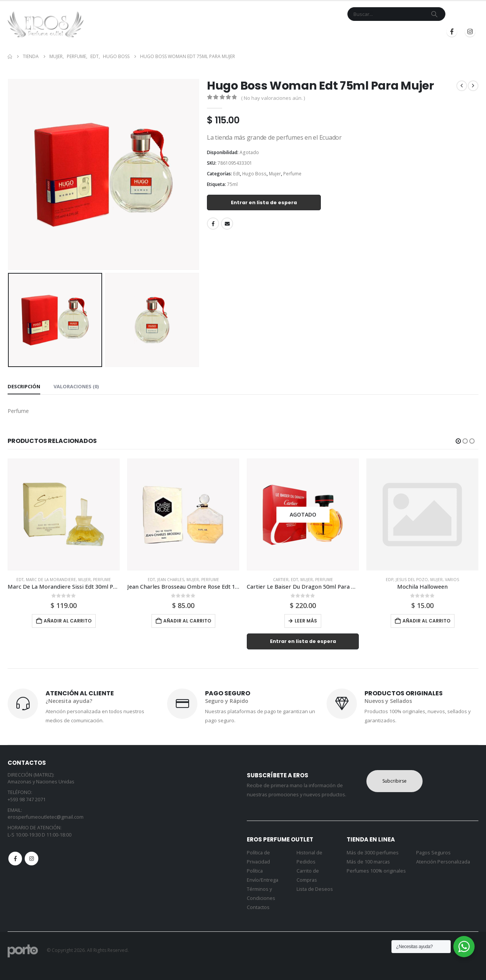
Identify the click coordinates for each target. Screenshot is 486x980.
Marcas (227, 32)
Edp (390, 580)
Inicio (172, 32)
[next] (473, 86)
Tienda (196, 32)
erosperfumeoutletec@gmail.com (46, 817)
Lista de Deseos (315, 889)
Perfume (292, 174)
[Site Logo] (46, 24)
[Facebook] (452, 32)
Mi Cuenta (298, 32)
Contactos (258, 907)
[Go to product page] (64, 514)
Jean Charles (171, 580)
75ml (232, 184)
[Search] (434, 14)
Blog (325, 32)
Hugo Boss (254, 174)
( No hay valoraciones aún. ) (273, 98)
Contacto (264, 32)
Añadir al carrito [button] (68, 621)
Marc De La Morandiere (51, 580)
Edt (237, 174)
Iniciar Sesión (362, 32)
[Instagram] (470, 32)
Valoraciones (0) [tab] (76, 386)
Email (227, 224)
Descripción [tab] (24, 386)
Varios (452, 580)
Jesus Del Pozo (412, 580)
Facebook (213, 224)
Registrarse (413, 32)
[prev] (462, 86)
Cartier (281, 580)
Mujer (275, 174)
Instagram (32, 859)
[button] (458, 441)
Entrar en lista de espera (264, 202)
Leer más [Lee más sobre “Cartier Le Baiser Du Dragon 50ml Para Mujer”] (306, 621)
